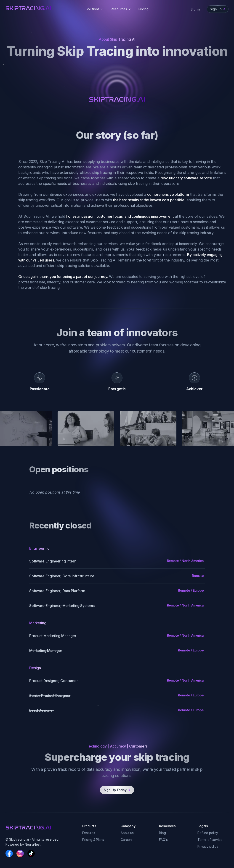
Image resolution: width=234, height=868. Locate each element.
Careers (127, 840)
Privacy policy (208, 846)
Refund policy (208, 833)
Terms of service (210, 840)
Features (89, 833)
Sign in (196, 9)
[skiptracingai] (28, 8)
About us (127, 833)
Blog (162, 833)
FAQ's (163, 840)
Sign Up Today (117, 790)
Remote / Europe (191, 590)
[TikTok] (31, 853)
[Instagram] (20, 853)
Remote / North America (185, 561)
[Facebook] (9, 853)
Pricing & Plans (93, 840)
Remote (198, 576)
